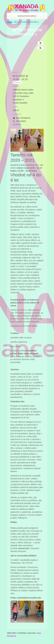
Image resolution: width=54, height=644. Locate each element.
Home (10, 22)
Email (17, 124)
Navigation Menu (26, 16)
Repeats (17, 82)
